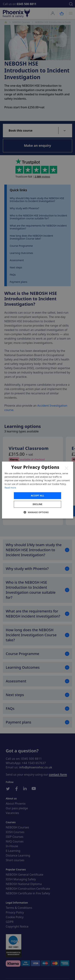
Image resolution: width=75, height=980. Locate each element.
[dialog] (37, 490)
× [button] (67, 468)
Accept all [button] (38, 495)
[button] (37, 512)
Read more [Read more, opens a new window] (10, 488)
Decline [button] (37, 504)
